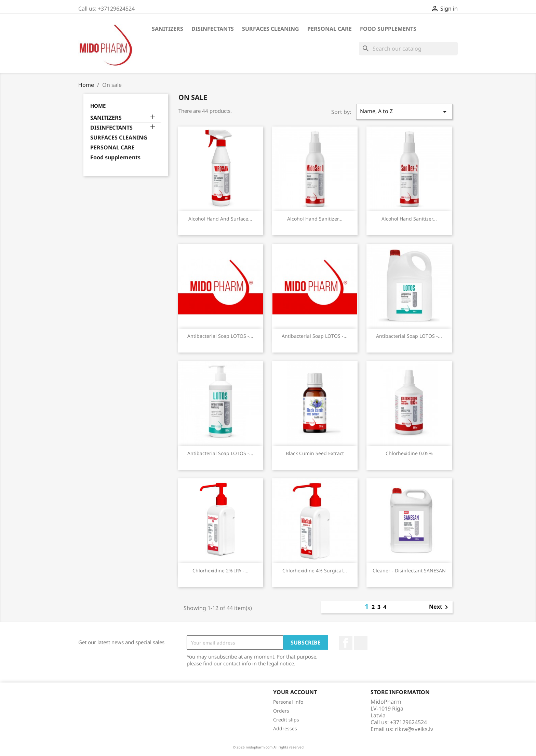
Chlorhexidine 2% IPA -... (220, 571)
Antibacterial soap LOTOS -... (220, 336)
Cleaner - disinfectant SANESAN (409, 571)
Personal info (288, 702)
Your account (295, 692)
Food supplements (388, 29)
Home (98, 106)
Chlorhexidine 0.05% (409, 453)
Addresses (285, 728)
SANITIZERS (167, 29)
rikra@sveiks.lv (414, 729)
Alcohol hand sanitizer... (315, 219)
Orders (281, 711)
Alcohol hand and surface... (220, 219)
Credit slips (286, 720)
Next (440, 607)
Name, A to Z (404, 112)
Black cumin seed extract (315, 453)
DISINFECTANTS (213, 29)
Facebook (346, 643)
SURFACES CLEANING (271, 29)
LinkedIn (361, 643)
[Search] (408, 49)
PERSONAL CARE (330, 29)
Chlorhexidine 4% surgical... (315, 571)
